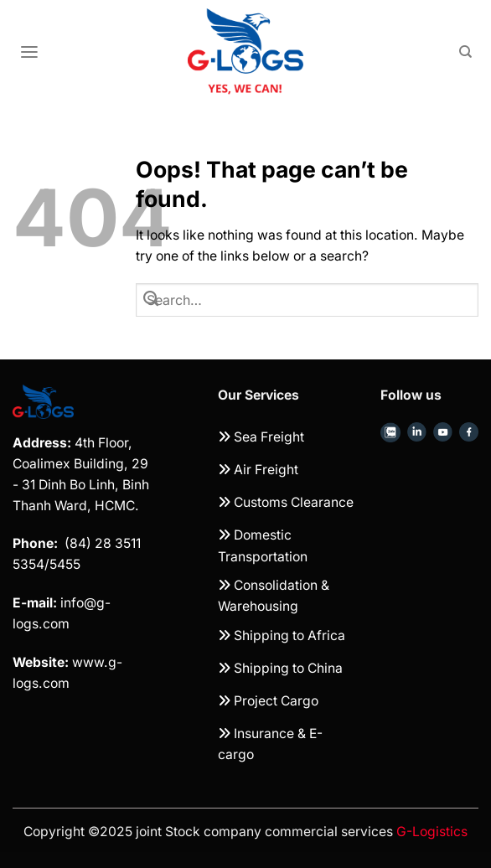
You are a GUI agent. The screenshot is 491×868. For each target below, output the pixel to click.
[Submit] (152, 300)
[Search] (465, 52)
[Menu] (29, 52)
